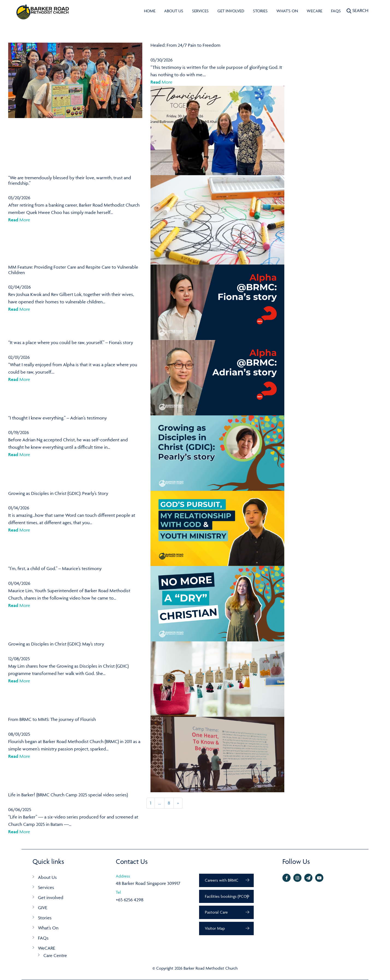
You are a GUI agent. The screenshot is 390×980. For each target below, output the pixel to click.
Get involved (231, 11)
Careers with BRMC (222, 880)
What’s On (48, 928)
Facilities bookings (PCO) (226, 896)
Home (150, 11)
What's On (287, 11)
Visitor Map (215, 928)
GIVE (43, 908)
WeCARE (314, 11)
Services (200, 11)
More (161, 82)
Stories (260, 11)
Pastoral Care (216, 912)
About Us (174, 11)
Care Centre (55, 955)
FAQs (336, 11)
